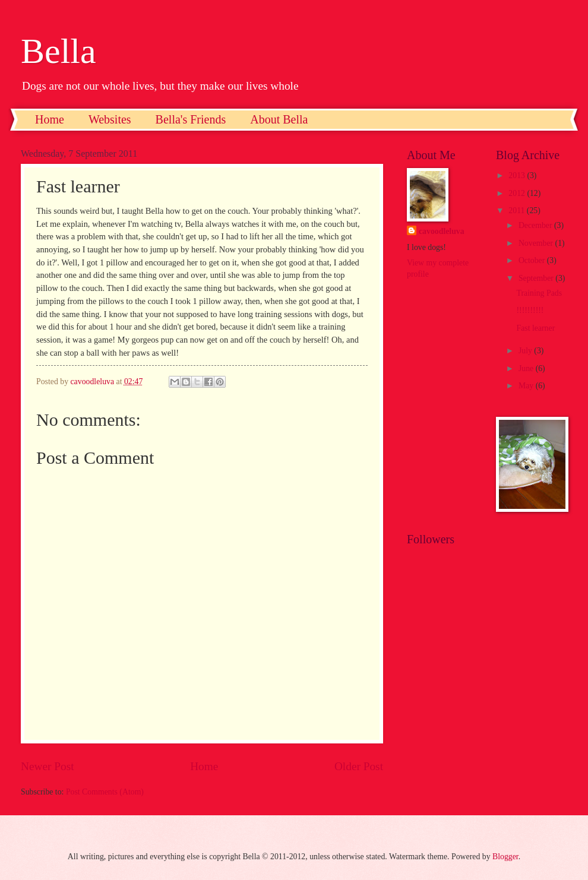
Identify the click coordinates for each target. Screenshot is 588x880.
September (537, 278)
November (537, 243)
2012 (518, 193)
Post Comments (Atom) (105, 792)
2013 (518, 175)
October (533, 260)
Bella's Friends (191, 119)
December (536, 225)
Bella (59, 51)
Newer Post (48, 766)
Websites (110, 119)
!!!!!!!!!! (530, 310)
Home (50, 119)
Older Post (359, 766)
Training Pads (539, 293)
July (526, 351)
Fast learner (535, 328)
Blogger (505, 857)
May (527, 386)
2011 (518, 210)
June (527, 368)
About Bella (279, 119)
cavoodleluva (442, 231)
